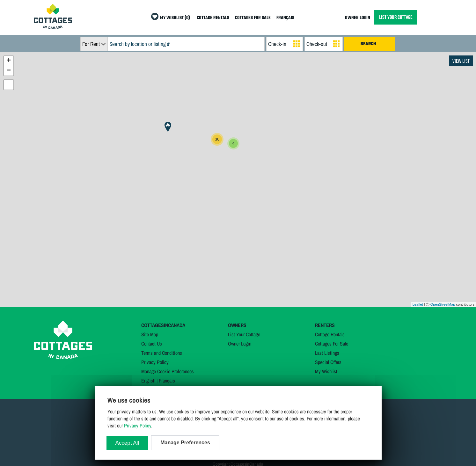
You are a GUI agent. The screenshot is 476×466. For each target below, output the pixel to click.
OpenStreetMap (443, 304)
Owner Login (240, 344)
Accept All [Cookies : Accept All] (127, 443)
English (148, 381)
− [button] (9, 71)
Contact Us (152, 344)
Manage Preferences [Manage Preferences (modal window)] (185, 443)
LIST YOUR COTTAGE (396, 17)
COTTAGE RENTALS (213, 18)
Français (167, 381)
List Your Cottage (244, 334)
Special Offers (328, 362)
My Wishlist (326, 371)
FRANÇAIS (285, 18)
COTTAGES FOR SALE (253, 18)
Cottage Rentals (330, 334)
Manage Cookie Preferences (168, 371)
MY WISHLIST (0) (175, 18)
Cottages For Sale (332, 344)
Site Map (150, 334)
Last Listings (327, 353)
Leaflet (418, 304)
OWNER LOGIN (358, 18)
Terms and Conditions (162, 353)
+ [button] (9, 61)
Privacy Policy (155, 362)
